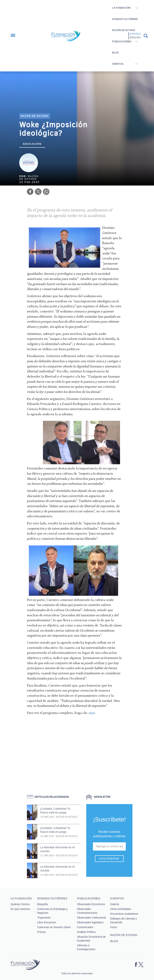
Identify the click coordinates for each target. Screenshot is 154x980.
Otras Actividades (121, 909)
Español (135, 34)
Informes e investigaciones (86, 947)
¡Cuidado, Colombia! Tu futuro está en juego (55, 811)
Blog (116, 52)
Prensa (41, 932)
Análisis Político (86, 932)
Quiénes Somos (20, 904)
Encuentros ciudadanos (124, 914)
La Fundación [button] (121, 8)
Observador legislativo (90, 922)
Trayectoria (44, 918)
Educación (32, 144)
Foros (114, 927)
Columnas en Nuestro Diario (54, 927)
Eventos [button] (118, 64)
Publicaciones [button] (122, 41)
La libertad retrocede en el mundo (57, 849)
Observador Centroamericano (87, 911)
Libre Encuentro (47, 922)
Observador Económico (91, 904)
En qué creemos (20, 909)
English (135, 37)
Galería (114, 904)
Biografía (43, 904)
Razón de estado (124, 30)
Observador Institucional (91, 918)
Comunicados (85, 927)
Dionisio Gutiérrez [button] (125, 19)
